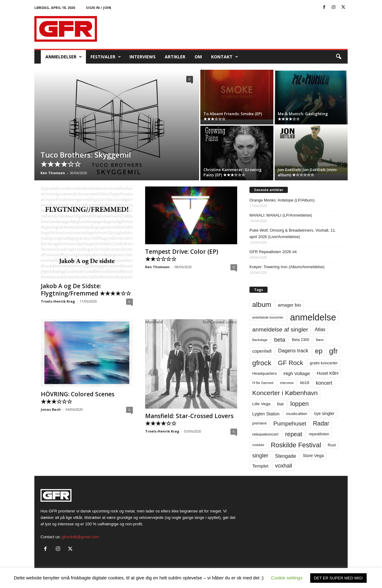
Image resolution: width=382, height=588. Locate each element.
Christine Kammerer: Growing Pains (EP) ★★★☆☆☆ (233, 172)
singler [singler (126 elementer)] (260, 456)
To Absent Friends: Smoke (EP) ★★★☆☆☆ (233, 116)
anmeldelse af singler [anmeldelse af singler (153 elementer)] (280, 329)
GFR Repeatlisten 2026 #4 (273, 252)
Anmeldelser (64, 57)
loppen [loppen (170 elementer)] (299, 404)
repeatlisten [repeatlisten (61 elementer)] (319, 434)
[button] (338, 57)
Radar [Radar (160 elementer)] (321, 423)
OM (198, 57)
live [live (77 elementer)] (280, 404)
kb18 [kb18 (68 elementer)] (305, 383)
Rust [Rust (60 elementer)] (332, 445)
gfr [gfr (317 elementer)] (334, 351)
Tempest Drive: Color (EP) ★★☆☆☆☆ (182, 255)
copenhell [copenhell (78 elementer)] (262, 351)
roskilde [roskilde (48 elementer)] (258, 445)
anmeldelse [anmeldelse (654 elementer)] (313, 317)
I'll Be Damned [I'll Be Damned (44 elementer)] (263, 383)
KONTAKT (225, 57)
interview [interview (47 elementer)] (287, 383)
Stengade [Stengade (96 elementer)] (286, 456)
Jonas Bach (51, 409)
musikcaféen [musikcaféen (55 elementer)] (297, 414)
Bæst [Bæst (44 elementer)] (320, 340)
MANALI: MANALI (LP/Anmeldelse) (281, 215)
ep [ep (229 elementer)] (318, 351)
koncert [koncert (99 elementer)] (324, 383)
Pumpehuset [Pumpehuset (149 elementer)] (290, 423)
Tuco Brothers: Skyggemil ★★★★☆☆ (86, 159)
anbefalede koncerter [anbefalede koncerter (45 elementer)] (268, 317)
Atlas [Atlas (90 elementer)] (320, 329)
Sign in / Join (98, 8)
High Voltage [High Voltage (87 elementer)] (297, 373)
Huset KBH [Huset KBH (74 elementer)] (328, 373)
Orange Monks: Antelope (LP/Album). (282, 200)
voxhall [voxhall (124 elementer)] (284, 466)
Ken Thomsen (53, 173)
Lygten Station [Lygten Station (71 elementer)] (266, 414)
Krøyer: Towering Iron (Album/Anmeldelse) (287, 267)
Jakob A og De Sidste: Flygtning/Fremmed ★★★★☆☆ (86, 290)
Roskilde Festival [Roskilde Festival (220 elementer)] (296, 445)
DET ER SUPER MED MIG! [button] (338, 578)
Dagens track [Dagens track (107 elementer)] (293, 351)
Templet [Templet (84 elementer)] (260, 466)
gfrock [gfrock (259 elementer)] (262, 363)
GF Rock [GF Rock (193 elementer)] (291, 363)
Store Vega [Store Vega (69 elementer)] (313, 456)
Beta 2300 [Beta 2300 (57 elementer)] (301, 340)
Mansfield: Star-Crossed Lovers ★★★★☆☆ (189, 420)
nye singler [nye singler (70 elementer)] (324, 414)
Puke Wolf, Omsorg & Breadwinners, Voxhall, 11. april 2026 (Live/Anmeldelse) (293, 233)
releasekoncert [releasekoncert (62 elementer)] (265, 434)
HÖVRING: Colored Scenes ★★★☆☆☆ (78, 398)
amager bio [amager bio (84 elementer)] (289, 305)
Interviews (143, 57)
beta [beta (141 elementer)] (280, 340)
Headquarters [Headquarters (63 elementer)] (264, 373)
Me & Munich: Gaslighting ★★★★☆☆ (303, 116)
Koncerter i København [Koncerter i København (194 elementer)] (285, 393)
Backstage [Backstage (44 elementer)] (260, 340)
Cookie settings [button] (287, 578)
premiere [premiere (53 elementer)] (259, 423)
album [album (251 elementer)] (262, 305)
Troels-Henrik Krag (58, 301)
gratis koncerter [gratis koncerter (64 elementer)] (324, 363)
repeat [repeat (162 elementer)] (294, 434)
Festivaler (106, 57)
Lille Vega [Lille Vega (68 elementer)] (261, 404)
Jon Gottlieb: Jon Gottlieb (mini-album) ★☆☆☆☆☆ (308, 172)
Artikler (175, 57)
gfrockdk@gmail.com (80, 537)
